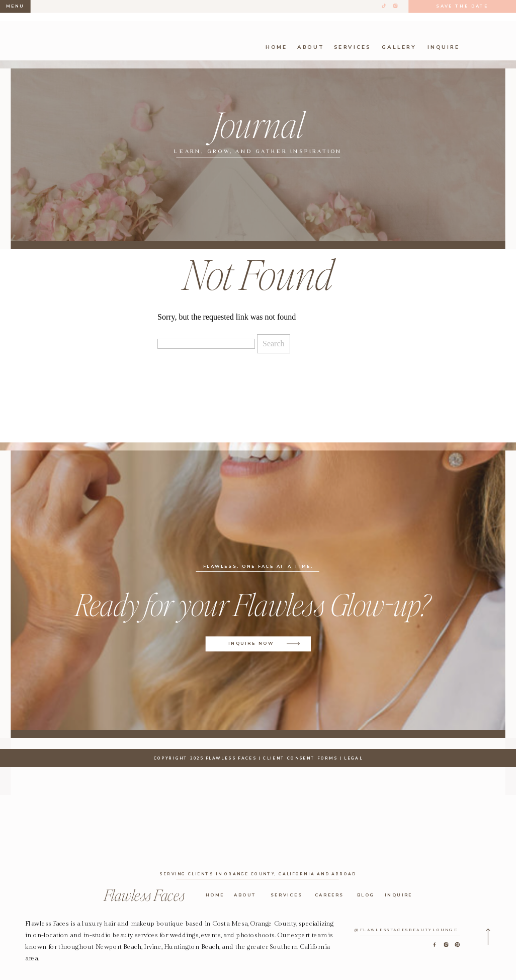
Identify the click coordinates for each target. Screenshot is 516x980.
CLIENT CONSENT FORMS (300, 758)
